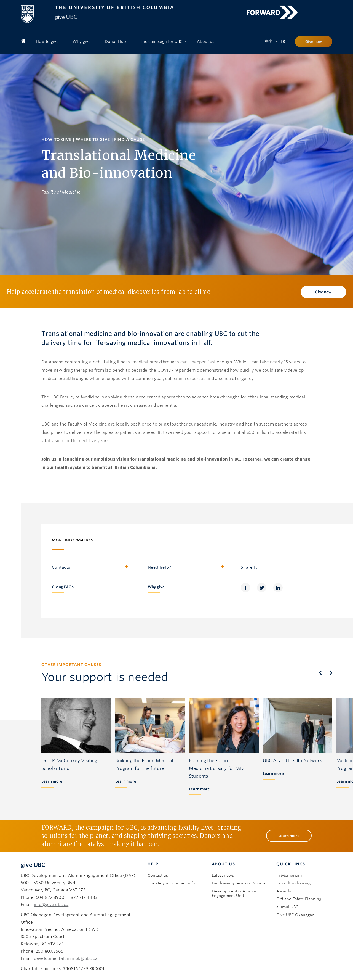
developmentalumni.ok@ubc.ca (66, 952)
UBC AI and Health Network (293, 754)
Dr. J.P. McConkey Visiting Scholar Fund (69, 758)
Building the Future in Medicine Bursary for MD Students (216, 761)
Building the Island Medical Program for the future (144, 758)
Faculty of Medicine (61, 192)
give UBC (33, 858)
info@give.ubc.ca (51, 898)
